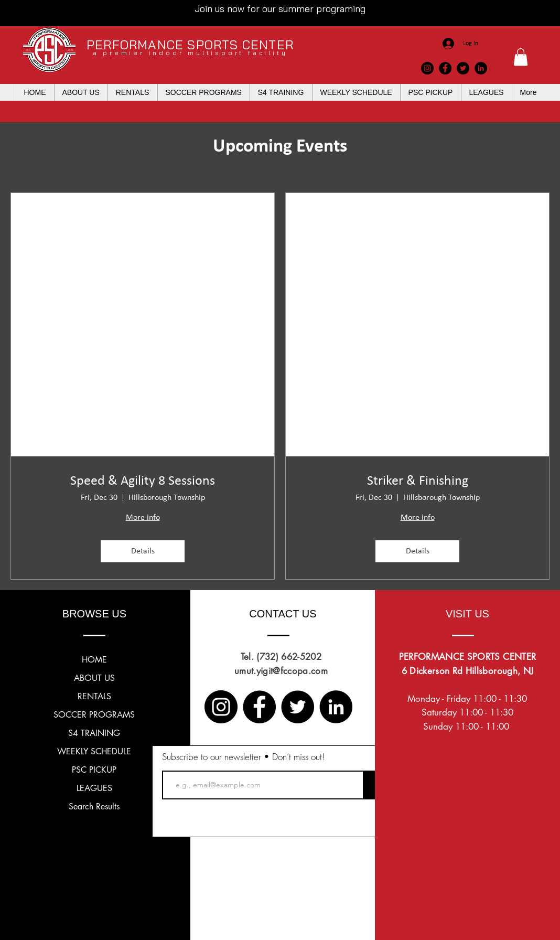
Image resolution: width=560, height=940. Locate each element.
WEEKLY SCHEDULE (94, 751)
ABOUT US (94, 678)
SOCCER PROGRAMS (94, 715)
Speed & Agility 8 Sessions (143, 481)
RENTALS (94, 696)
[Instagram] (427, 68)
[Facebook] (445, 68)
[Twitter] (463, 68)
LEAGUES (94, 788)
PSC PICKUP (94, 770)
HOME (94, 660)
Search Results (94, 807)
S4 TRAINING (94, 733)
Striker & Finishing (418, 481)
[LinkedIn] (481, 68)
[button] (521, 57)
